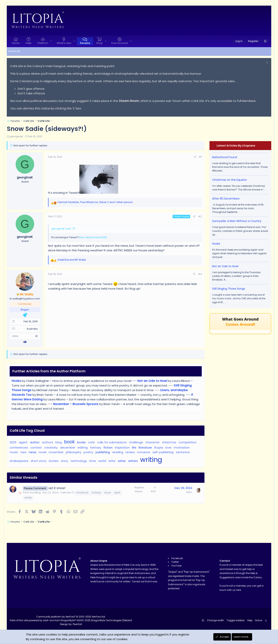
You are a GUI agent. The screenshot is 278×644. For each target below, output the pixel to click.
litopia (159, 447)
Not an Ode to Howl (225, 266)
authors (47, 442)
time (93, 461)
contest (36, 447)
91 (36, 336)
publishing (103, 452)
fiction (108, 447)
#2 (200, 216)
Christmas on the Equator (230, 180)
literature (145, 447)
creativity (51, 447)
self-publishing (163, 452)
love (168, 447)
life (134, 447)
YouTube (176, 566)
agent (23, 442)
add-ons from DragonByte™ (60, 620)
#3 (200, 274)
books (81, 442)
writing (151, 460)
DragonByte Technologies (106, 620)
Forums (85, 43)
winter (28, 498)
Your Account (120, 43)
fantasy (96, 447)
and (72, 260)
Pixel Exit (77, 624)
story (64, 461)
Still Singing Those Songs (229, 289)
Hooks (216, 244)
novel (42, 452)
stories (54, 461)
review (130, 452)
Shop (99, 43)
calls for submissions (112, 442)
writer (122, 461)
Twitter (175, 562)
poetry (88, 452)
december (68, 447)
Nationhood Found (225, 157)
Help (29, 43)
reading (118, 452)
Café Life (66, 493)
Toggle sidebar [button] (236, 620)
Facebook (177, 558)
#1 (200, 157)
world (102, 461)
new (23, 452)
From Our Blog (32, 493)
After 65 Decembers (226, 199)
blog (59, 442)
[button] (51, 41)
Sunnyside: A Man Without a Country (237, 221)
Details (127, 620)
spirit (117, 493)
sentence (183, 452)
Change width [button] (215, 620)
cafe (91, 442)
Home (16, 43)
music (14, 452)
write (112, 461)
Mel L (189, 492)
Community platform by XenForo (71, 617)
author (35, 442)
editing (83, 447)
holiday (96, 493)
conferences (19, 447)
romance (144, 452)
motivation (182, 447)
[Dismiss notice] (267, 63)
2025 (13, 442)
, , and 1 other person (95, 202)
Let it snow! (57, 488)
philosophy (74, 452)
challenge (136, 442)
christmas (169, 442)
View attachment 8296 (93, 237)
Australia (32, 329)
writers (133, 461)
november (56, 452)
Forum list (14, 51)
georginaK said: (61, 229)
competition (188, 442)
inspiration (122, 447)
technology (79, 461)
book (69, 442)
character (153, 442)
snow (108, 493)
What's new (64, 43)
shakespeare (19, 461)
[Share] (195, 157)
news (33, 452)
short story (39, 461)
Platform (43, 43)
